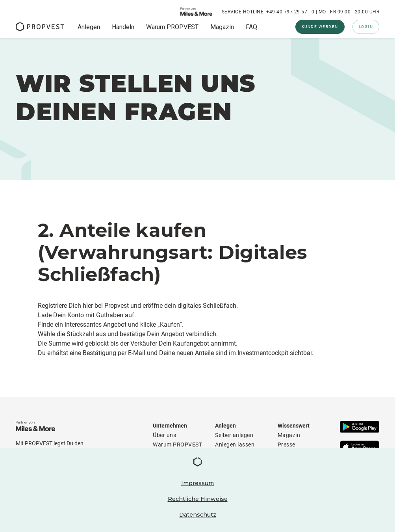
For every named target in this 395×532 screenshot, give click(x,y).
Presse (287, 445)
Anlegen (89, 27)
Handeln (123, 27)
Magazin (222, 27)
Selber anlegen (234, 435)
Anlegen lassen (235, 445)
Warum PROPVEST (172, 27)
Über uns (164, 435)
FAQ (251, 27)
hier (88, 306)
